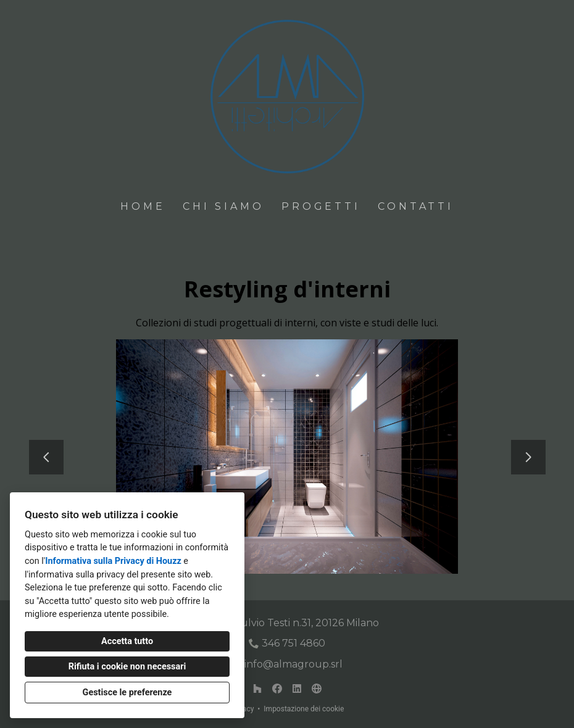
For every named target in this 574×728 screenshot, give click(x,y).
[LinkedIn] (297, 689)
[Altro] (317, 689)
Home (143, 206)
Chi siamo (223, 206)
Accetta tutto (127, 641)
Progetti (321, 206)
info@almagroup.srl (293, 664)
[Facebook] (277, 689)
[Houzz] (257, 689)
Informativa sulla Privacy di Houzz (113, 561)
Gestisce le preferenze (127, 693)
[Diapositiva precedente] (46, 457)
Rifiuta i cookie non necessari (127, 667)
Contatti (415, 206)
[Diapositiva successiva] (528, 457)
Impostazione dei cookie (304, 709)
